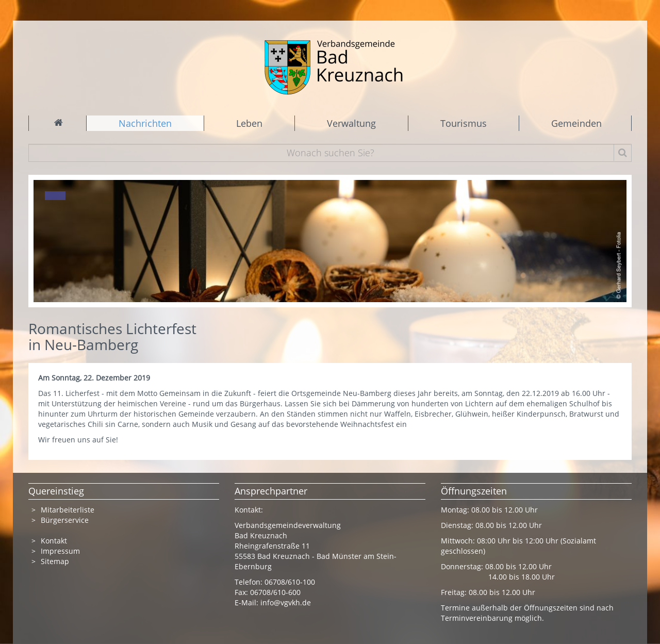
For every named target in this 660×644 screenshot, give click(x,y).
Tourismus (464, 123)
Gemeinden (576, 123)
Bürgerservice (65, 520)
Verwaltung (351, 123)
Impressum (60, 551)
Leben (249, 123)
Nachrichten (145, 123)
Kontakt (54, 541)
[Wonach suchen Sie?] (330, 153)
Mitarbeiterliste (68, 510)
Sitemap (55, 561)
